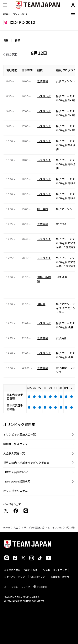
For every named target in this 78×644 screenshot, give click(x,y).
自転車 (41, 304)
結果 (17, 40)
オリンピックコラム (15, 491)
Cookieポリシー (39, 577)
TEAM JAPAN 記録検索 (17, 481)
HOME (7, 527)
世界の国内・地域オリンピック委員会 (26, 463)
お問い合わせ (30, 570)
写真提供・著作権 (60, 577)
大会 (16, 527)
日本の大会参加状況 (15, 472)
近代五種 (43, 81)
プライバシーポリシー (16, 577)
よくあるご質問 (12, 570)
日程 (6, 40)
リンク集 (45, 570)
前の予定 (11, 54)
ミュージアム (11, 587)
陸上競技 (43, 209)
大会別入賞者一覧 (14, 453)
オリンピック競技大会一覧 (20, 434)
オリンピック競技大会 (33, 527)
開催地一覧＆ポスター (17, 444)
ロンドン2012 (55, 527)
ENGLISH (42, 587)
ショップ (26, 587)
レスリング (44, 96)
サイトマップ (60, 570)
